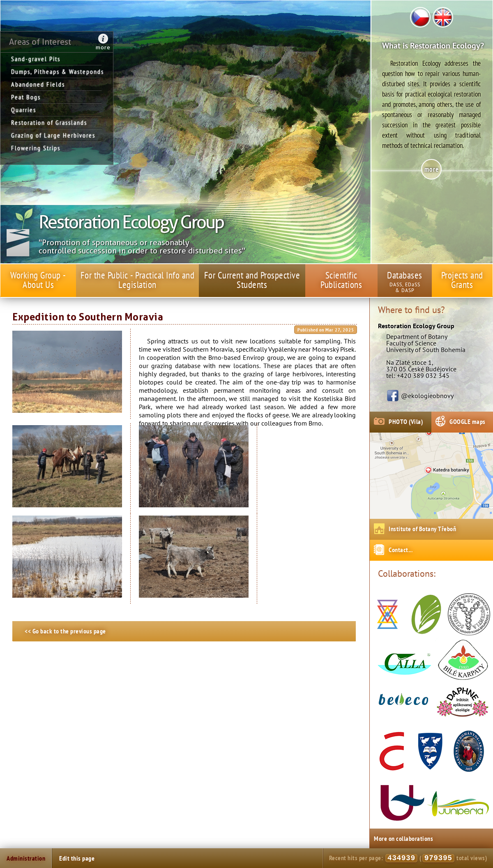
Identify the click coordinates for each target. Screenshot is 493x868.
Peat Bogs (26, 97)
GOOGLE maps (468, 421)
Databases (405, 275)
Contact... (401, 550)
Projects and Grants (462, 280)
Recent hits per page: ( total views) (408, 858)
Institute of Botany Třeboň (422, 529)
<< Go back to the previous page (65, 631)
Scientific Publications (341, 280)
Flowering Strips (36, 148)
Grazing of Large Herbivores (53, 135)
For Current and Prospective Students (252, 280)
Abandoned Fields (38, 84)
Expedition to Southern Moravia (88, 317)
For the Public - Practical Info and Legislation (138, 280)
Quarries (24, 110)
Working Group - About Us (38, 280)
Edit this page (77, 858)
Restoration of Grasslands (49, 122)
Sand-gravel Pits (36, 59)
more (103, 47)
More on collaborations (403, 838)
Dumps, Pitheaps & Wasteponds (56, 71)
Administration (26, 858)
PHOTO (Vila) (406, 421)
